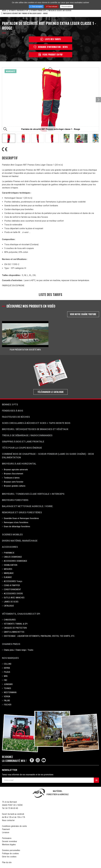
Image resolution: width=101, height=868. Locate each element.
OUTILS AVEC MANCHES (14, 598)
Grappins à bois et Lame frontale (23, 442)
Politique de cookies (10, 853)
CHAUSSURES (10, 620)
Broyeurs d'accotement (13, 474)
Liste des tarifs (50, 39)
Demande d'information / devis (51, 47)
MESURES (8, 569)
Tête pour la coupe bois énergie (22, 448)
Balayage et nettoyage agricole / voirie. (28, 506)
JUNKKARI (8, 684)
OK (96, 780)
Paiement (6, 829)
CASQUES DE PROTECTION (15, 628)
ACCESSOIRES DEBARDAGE (15, 561)
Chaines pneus (11, 644)
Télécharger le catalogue (51, 392)
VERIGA (7, 696)
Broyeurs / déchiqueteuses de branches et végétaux (35, 429)
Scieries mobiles (12, 535)
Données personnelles (11, 850)
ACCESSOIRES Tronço (13, 581)
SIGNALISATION (11, 565)
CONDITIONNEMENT (12, 589)
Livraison (6, 832)
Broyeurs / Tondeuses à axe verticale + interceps (33, 494)
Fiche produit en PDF (50, 55)
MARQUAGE (9, 573)
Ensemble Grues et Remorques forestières (21, 518)
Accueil (4, 11)
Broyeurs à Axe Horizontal (19, 464)
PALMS (7, 701)
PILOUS (7, 672)
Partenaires (7, 838)
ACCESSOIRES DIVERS (13, 594)
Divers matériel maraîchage (20, 541)
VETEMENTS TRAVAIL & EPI (38, 11)
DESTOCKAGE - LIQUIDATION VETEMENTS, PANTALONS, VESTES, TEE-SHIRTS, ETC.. (40, 636)
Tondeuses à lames (12, 478)
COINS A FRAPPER (12, 585)
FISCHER (8, 705)
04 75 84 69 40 (12, 808)
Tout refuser (52, 7)
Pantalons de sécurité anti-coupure (60, 11)
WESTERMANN (10, 692)
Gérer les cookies (9, 857)
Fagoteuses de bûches (16, 417)
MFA (6, 676)
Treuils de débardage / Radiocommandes (27, 435)
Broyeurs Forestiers (15, 500)
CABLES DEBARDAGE (13, 557)
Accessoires (10, 547)
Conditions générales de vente (14, 826)
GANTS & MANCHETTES (14, 632)
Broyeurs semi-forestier (14, 482)
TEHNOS (7, 688)
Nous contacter (8, 820)
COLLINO (8, 664)
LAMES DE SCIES (11, 602)
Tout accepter (36, 7)
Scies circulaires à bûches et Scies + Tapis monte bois (36, 423)
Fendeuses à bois (13, 411)
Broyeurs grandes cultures (15, 486)
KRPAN (7, 668)
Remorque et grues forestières (22, 512)
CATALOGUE (9, 606)
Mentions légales (9, 845)
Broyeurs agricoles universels (16, 470)
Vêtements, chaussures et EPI (21, 614)
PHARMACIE (9, 553)
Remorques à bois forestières (16, 522)
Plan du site (7, 862)
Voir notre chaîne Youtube (83, 314)
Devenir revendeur (10, 841)
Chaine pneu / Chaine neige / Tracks (19, 650)
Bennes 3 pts (10, 404)
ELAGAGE (8, 577)
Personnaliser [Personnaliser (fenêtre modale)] (67, 7)
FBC (6, 680)
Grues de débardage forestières (17, 526)
